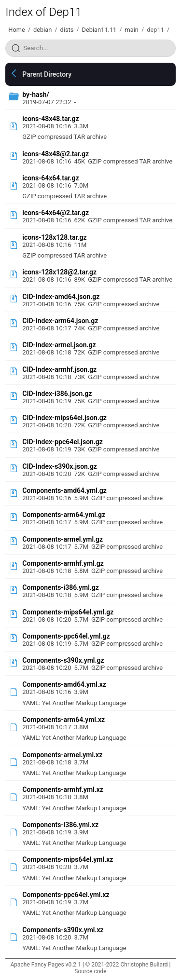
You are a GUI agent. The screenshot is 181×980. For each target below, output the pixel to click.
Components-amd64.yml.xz (64, 684)
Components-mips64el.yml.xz (68, 859)
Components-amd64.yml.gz (64, 490)
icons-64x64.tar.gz (50, 178)
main (132, 30)
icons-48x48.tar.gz (50, 119)
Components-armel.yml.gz (63, 539)
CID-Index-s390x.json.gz (60, 466)
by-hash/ (36, 95)
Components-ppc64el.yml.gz (66, 636)
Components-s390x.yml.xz (63, 930)
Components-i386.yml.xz (60, 825)
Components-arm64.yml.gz (64, 515)
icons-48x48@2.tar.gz (56, 154)
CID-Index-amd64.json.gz (61, 297)
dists (67, 30)
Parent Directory (47, 74)
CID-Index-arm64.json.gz (60, 321)
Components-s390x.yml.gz (63, 660)
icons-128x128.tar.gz (54, 237)
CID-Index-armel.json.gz (59, 345)
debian (42, 30)
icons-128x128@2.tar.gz (59, 272)
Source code (90, 971)
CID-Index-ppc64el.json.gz (63, 442)
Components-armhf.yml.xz (63, 789)
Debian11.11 (99, 30)
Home (16, 30)
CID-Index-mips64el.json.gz (64, 418)
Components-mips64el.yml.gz (68, 612)
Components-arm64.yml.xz (63, 720)
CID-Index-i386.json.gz (57, 394)
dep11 (155, 30)
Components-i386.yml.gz (61, 587)
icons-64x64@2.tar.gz (56, 213)
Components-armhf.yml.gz (63, 563)
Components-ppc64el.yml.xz (66, 895)
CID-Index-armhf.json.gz (59, 369)
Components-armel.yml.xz (62, 755)
